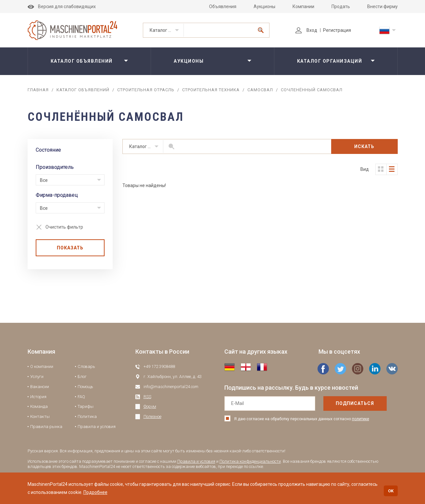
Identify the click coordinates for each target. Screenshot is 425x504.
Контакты (40, 416)
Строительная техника (211, 90)
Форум (150, 406)
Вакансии (40, 387)
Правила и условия (97, 427)
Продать (341, 6)
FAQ (81, 397)
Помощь (85, 387)
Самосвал (260, 90)
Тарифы (86, 406)
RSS (147, 397)
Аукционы (264, 6)
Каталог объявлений (167, 30)
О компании (42, 366)
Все (44, 180)
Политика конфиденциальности (250, 461)
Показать (70, 248)
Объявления (223, 6)
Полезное (152, 416)
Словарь (86, 366)
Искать (364, 146)
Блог (82, 377)
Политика (87, 416)
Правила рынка (46, 427)
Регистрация (337, 30)
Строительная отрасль (146, 90)
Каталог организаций (330, 61)
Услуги (37, 377)
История (38, 397)
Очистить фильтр (64, 227)
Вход (306, 30)
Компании (303, 6)
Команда (39, 406)
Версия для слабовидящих (62, 6)
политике (361, 419)
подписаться (355, 403)
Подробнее (95, 492)
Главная (38, 90)
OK (391, 491)
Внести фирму (382, 6)
